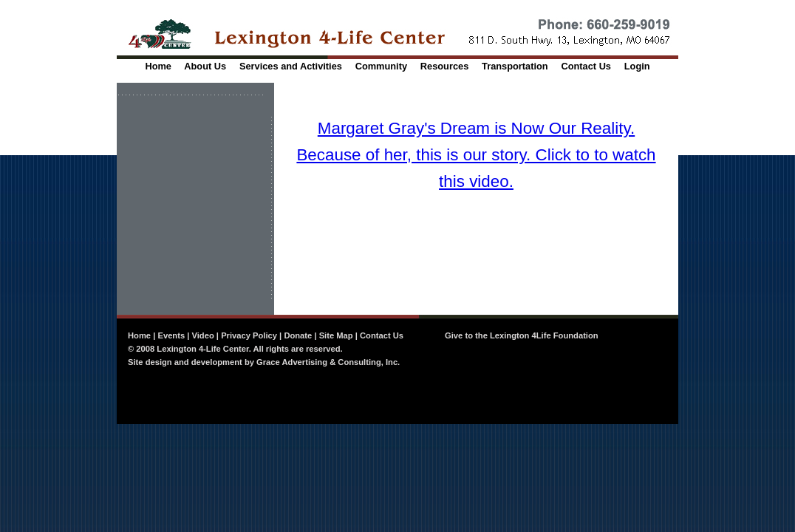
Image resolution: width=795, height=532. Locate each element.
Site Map (336, 335)
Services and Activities (291, 66)
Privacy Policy (249, 335)
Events (171, 335)
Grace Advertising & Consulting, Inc (327, 362)
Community (381, 66)
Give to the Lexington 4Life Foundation (522, 335)
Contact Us (586, 66)
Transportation (515, 66)
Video (203, 335)
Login (637, 66)
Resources (444, 66)
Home (158, 66)
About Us (205, 66)
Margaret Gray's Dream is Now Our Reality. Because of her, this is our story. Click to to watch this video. (476, 155)
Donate (298, 335)
